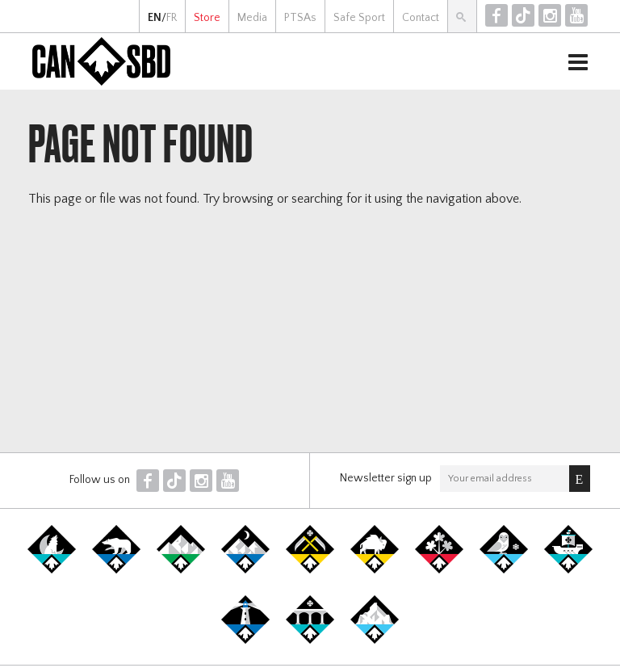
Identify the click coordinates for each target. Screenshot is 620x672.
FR (172, 18)
